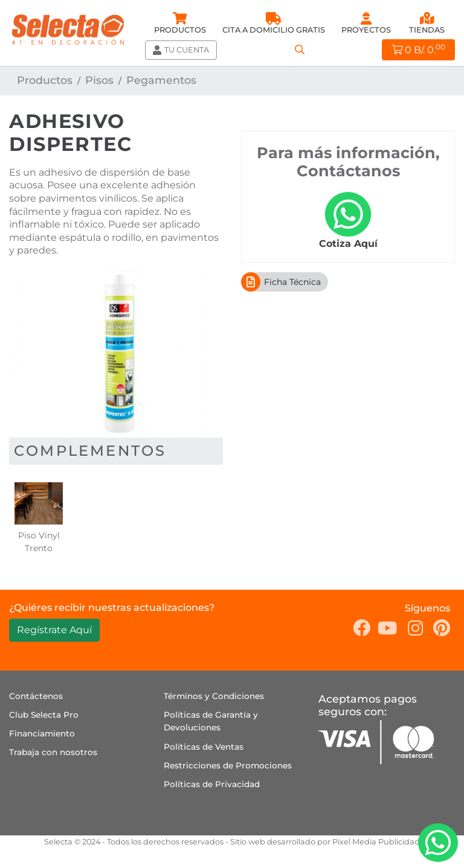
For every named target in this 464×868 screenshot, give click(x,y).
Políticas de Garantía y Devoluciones (211, 721)
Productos (45, 80)
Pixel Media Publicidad (376, 842)
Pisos (99, 80)
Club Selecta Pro (44, 715)
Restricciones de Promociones (228, 765)
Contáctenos (36, 696)
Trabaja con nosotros (53, 752)
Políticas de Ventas (204, 747)
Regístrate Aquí (54, 630)
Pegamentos (161, 80)
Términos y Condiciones (214, 696)
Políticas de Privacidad (212, 784)
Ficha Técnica (281, 282)
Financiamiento (42, 733)
